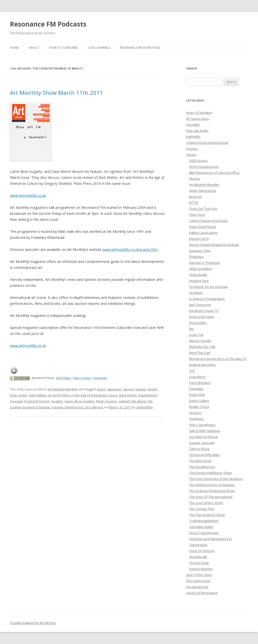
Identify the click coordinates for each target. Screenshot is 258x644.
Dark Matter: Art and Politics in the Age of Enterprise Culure (73, 395)
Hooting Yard (199, 281)
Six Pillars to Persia (203, 437)
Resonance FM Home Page (140, 48)
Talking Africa (199, 449)
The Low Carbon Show (206, 503)
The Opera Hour (198, 581)
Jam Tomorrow (200, 305)
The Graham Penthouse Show (212, 491)
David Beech (148, 395)
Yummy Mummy (201, 569)
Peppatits (196, 389)
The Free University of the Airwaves (216, 479)
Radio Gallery (199, 401)
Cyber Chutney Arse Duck (208, 221)
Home (14, 48)
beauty (141, 389)
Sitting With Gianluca (205, 431)
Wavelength (198, 557)
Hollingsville (198, 275)
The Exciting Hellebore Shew (210, 473)
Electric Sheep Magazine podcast (214, 245)
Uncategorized (197, 587)
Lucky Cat (196, 335)
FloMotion (196, 257)
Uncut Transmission (204, 533)
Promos (192, 149)
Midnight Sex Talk (202, 347)
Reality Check (199, 407)
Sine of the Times (199, 575)
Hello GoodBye (200, 269)
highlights (193, 137)
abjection (114, 389)
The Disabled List (202, 467)
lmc (192, 329)
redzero (195, 413)
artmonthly (145, 407)
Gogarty (57, 401)
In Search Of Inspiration (207, 299)
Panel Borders (200, 383)
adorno (129, 389)
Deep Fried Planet (203, 227)
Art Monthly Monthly (63, 389)
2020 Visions (198, 161)
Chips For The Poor (203, 209)
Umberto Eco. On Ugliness (84, 407)
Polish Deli (197, 395)
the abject (139, 401)
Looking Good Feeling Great (207, 143)
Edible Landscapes (203, 233)
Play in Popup (82, 378)
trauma (57, 407)
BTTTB (194, 203)
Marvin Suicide (200, 341)
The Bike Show (200, 461)
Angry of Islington (199, 113)
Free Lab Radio (197, 131)
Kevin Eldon (198, 323)
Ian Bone (196, 293)
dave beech (128, 395)
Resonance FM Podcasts (48, 24)
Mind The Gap (200, 353)
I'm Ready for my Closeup (208, 287)
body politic (19, 395)
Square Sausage (202, 443)
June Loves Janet (202, 317)
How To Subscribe (63, 48)
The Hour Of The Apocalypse (211, 497)
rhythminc (197, 419)
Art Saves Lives (198, 119)
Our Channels (99, 48)
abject (101, 389)
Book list (195, 197)
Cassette (193, 125)
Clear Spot (197, 215)
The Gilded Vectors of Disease (212, 485)
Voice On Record (202, 551)
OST (192, 371)
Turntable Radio (201, 527)
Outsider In (197, 377)
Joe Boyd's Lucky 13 (204, 311)
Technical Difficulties (204, 455)
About (34, 48)
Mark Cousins (107, 401)
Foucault (16, 401)
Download (100, 378)
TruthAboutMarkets (204, 521)
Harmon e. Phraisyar (205, 263)
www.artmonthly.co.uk (28, 195)
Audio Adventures (203, 191)
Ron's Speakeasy (202, 425)
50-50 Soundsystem (204, 167)
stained (124, 401)
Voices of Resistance (202, 593)
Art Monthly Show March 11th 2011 (56, 93)
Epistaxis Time (200, 251)
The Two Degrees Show (207, 515)
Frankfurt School (37, 401)
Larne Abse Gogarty (80, 401)
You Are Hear (199, 563)
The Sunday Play (202, 509)
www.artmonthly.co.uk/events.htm (130, 249)
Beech (153, 389)
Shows (191, 155)
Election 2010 (199, 239)
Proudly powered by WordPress (33, 623)
